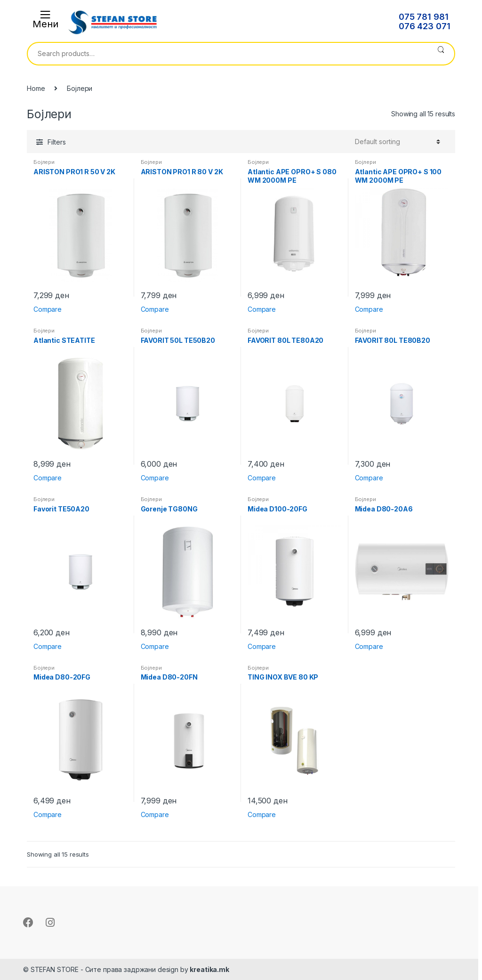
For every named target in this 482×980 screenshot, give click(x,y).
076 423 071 (424, 26)
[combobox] (228, 54)
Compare (48, 309)
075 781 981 (423, 17)
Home (36, 88)
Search (441, 54)
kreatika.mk (209, 969)
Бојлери (44, 162)
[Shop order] (398, 142)
